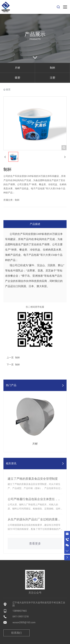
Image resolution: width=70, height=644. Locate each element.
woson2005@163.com (24, 622)
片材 (17, 68)
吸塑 (17, 78)
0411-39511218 (20, 617)
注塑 (52, 78)
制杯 (52, 68)
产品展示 (35, 34)
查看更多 (35, 544)
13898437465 (20, 611)
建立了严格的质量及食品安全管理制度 (33, 479)
